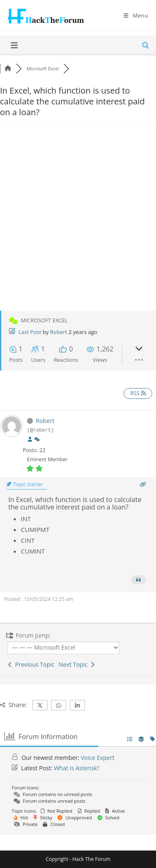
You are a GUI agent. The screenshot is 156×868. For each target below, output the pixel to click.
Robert (58, 332)
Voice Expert (98, 758)
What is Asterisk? (77, 768)
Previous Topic (31, 664)
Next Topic (77, 664)
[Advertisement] (78, 224)
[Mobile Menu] (136, 15)
